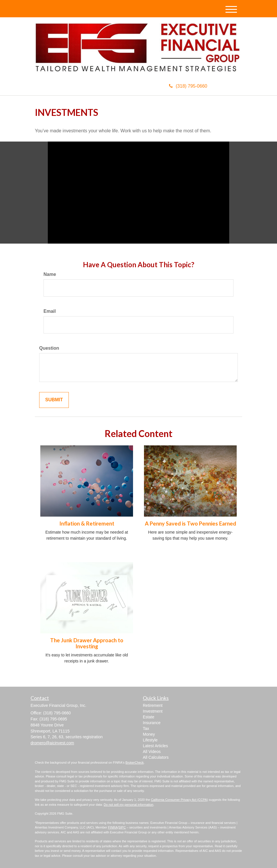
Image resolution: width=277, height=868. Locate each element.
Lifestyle (150, 740)
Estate (149, 717)
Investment (153, 711)
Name (50, 274)
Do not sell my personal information (128, 805)
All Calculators (156, 757)
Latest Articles (155, 746)
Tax (146, 728)
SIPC (122, 827)
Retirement (153, 705)
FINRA (113, 827)
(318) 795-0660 (188, 86)
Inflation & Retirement (87, 524)
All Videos (152, 752)
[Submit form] (54, 400)
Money (149, 734)
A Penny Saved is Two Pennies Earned (190, 524)
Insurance (152, 723)
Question (49, 348)
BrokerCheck (135, 762)
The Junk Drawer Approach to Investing (87, 643)
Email (50, 311)
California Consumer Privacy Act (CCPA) (179, 800)
